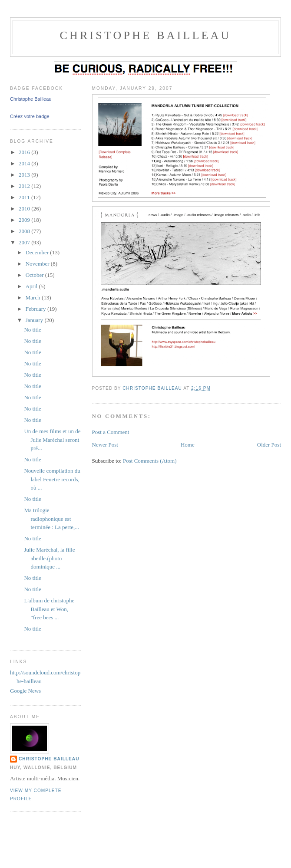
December (38, 252)
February (36, 309)
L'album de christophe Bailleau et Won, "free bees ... (49, 609)
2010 (25, 209)
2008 (25, 231)
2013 (25, 175)
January (35, 320)
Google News (25, 691)
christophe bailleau (49, 759)
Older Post (269, 445)
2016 (25, 152)
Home (188, 445)
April (32, 286)
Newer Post (105, 445)
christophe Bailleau (145, 35)
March (34, 298)
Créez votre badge (30, 116)
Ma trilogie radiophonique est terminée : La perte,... (51, 519)
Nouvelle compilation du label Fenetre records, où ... (52, 479)
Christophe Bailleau (31, 99)
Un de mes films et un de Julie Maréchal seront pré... (52, 440)
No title (32, 330)
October (35, 275)
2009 (25, 220)
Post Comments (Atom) (150, 461)
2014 (25, 163)
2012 (25, 186)
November (38, 264)
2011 (25, 197)
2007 (25, 242)
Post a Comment (111, 432)
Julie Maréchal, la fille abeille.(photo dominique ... (49, 558)
